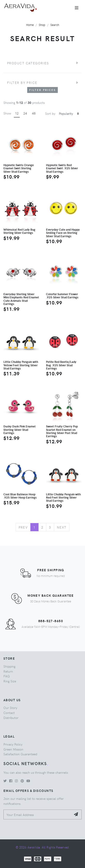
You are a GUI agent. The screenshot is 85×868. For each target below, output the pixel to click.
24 (25, 113)
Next (62, 527)
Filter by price (22, 82)
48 (34, 113)
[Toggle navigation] (77, 8)
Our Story (10, 708)
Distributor (11, 718)
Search (55, 25)
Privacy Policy (13, 744)
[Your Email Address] (37, 814)
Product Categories (28, 63)
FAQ (7, 676)
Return (8, 671)
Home (30, 25)
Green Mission (13, 749)
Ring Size (10, 681)
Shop (42, 25)
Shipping (9, 666)
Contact (9, 713)
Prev (23, 527)
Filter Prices (43, 90)
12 (17, 113)
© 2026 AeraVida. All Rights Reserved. (43, 847)
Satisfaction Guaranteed (20, 754)
